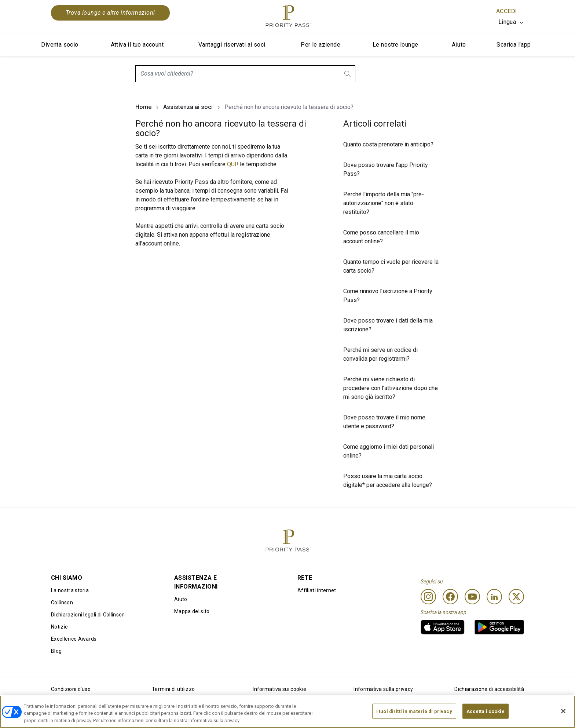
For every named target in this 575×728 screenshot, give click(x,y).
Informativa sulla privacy (383, 689)
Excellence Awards (74, 639)
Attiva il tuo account (137, 45)
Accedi (506, 11)
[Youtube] (472, 597)
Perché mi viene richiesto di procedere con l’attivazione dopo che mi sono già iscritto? (391, 388)
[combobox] (245, 74)
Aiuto (459, 45)
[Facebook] (450, 597)
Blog (56, 651)
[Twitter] (516, 597)
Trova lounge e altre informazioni (110, 13)
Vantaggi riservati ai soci (232, 45)
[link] (443, 627)
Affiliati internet (317, 590)
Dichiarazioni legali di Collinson (88, 615)
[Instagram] (428, 597)
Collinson (62, 603)
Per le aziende (321, 45)
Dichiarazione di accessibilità (489, 689)
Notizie (59, 627)
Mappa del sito (192, 611)
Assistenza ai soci (188, 107)
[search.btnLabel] (348, 74)
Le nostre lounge (395, 45)
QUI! (233, 164)
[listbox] (511, 22)
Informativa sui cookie (279, 689)
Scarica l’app (514, 45)
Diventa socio (60, 45)
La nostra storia (70, 590)
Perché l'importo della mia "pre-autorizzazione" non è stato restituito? (384, 203)
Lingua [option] (507, 22)
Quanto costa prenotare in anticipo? (388, 144)
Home (143, 107)
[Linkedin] (494, 597)
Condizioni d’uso (71, 689)
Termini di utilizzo (173, 689)
